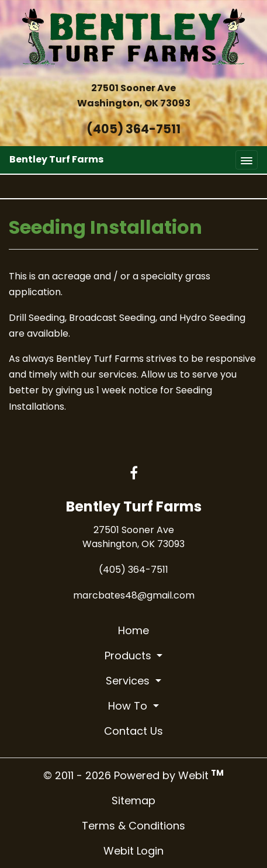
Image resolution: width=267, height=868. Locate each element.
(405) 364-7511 (133, 129)
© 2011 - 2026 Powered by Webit (133, 775)
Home (133, 630)
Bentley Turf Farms (56, 159)
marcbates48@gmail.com (134, 595)
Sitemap (133, 800)
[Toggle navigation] (247, 160)
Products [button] (129, 656)
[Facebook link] (134, 474)
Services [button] (129, 681)
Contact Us (133, 731)
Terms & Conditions (133, 826)
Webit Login (133, 851)
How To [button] (129, 706)
